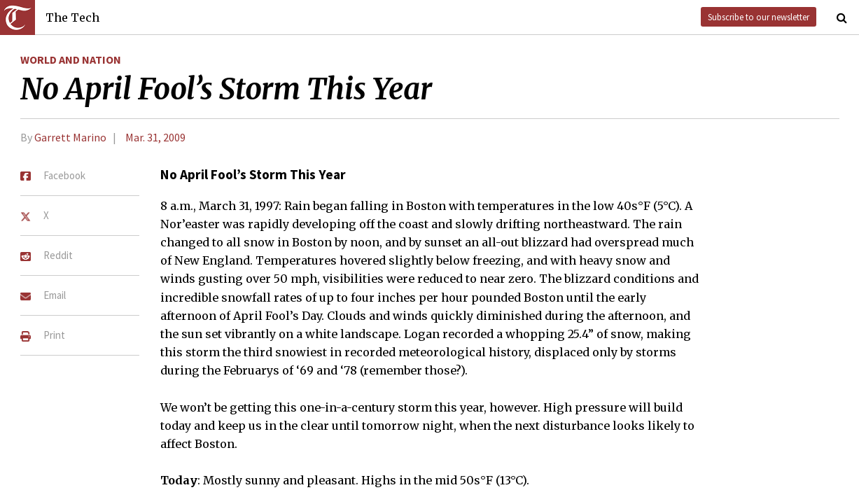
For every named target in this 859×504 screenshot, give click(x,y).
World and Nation (71, 59)
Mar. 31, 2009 (155, 137)
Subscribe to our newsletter (759, 17)
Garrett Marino (70, 137)
